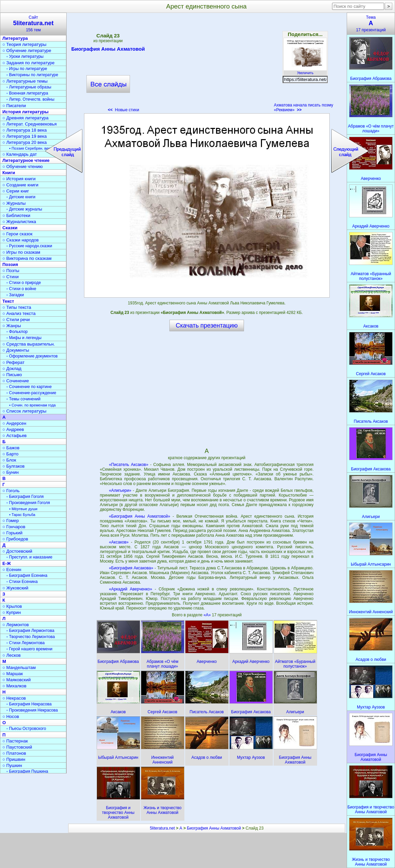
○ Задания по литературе (28, 63)
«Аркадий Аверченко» (130, 589)
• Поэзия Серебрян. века (31, 148)
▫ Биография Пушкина (27, 771)
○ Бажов (11, 448)
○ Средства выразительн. (29, 344)
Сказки (10, 228)
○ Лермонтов (16, 625)
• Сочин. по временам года (32, 405)
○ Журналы (14, 203)
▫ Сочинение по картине (29, 387)
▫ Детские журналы (24, 209)
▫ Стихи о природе (24, 283)
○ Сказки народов (21, 240)
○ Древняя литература (25, 118)
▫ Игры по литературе (27, 69)
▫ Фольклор (17, 332)
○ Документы (16, 350)
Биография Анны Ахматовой (108, 50)
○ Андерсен (14, 423)
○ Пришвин (14, 759)
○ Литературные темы (25, 81)
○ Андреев (13, 429)
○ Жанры (12, 326)
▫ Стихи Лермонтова (26, 643)
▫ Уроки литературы (25, 56)
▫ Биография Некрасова (29, 704)
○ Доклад (12, 369)
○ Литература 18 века (24, 130)
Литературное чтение (26, 160)
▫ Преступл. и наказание (29, 557)
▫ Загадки (15, 295)
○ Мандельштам (19, 667)
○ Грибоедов (15, 539)
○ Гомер (11, 521)
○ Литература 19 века (24, 136)
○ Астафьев (14, 436)
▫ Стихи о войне (21, 289)
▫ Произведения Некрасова (32, 710)
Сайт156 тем (33, 24)
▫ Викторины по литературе (32, 75)
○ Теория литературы (24, 44)
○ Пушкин (12, 765)
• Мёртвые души (23, 509)
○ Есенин (12, 570)
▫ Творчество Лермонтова (31, 637)
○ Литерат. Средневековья (30, 124)
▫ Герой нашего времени (29, 649)
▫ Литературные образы (29, 87)
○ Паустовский (17, 747)
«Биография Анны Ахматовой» (139, 516)
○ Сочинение (16, 381)
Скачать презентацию (207, 325)
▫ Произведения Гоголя (28, 503)
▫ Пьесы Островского (26, 729)
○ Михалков (14, 686)
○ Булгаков (13, 466)
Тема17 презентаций (371, 24)
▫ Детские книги (21, 197)
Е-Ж (7, 563)
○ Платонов (14, 753)
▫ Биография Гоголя (25, 497)
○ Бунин (11, 472)
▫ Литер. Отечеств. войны (30, 99)
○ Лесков (12, 655)
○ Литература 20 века (24, 142)
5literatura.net (162, 828)
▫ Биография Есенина (27, 575)
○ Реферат (13, 362)
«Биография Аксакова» (131, 568)
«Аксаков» (119, 542)
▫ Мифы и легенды (24, 338)
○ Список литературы (24, 411)
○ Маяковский (17, 680)
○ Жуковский (15, 588)
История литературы (26, 112)
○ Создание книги (20, 185)
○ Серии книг (16, 191)
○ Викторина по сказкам (27, 258)
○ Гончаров (14, 527)
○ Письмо (12, 375)
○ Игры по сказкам (21, 252)
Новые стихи (124, 110)
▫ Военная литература (27, 93)
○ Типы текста (17, 307)
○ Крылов (12, 606)
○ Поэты (11, 271)
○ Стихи (11, 277)
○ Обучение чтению (23, 166)
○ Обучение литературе (27, 51)
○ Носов (11, 716)
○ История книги (19, 179)
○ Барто (10, 454)
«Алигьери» (120, 490)
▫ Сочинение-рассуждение (31, 393)
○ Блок (9, 460)
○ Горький (12, 533)
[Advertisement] (207, 65)
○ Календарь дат (20, 154)
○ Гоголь (11, 491)
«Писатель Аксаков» (129, 465)
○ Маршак (13, 674)
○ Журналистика (19, 222)
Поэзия (10, 264)
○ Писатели (14, 106)
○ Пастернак (15, 741)
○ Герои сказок (18, 234)
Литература (15, 38)
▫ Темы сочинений (23, 399)
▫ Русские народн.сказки (29, 246)
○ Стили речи (16, 320)
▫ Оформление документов (32, 356)
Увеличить (305, 71)
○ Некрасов (14, 698)
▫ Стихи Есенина (22, 582)
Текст (8, 301)
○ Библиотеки (16, 215)
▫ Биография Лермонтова (30, 631)
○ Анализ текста (19, 313)
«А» (208, 615)
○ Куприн (12, 612)
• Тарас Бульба (22, 515)
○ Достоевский (17, 551)
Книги (9, 173)
